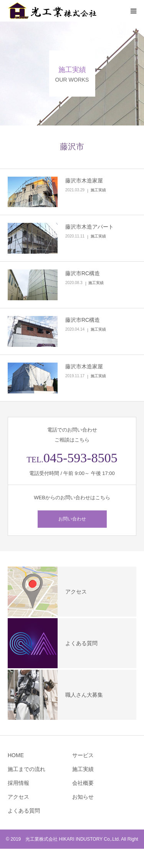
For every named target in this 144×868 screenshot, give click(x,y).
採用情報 (18, 783)
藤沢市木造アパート (89, 227)
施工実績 (98, 190)
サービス (83, 755)
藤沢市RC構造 (83, 273)
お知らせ (83, 797)
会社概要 (83, 783)
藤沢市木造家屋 (84, 181)
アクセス (18, 797)
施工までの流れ (26, 769)
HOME (16, 755)
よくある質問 (24, 811)
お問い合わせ (72, 519)
